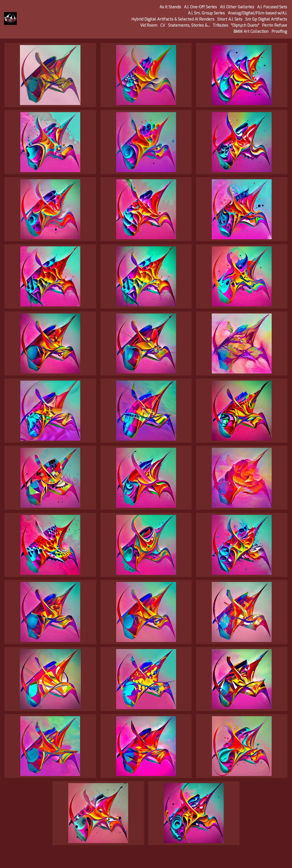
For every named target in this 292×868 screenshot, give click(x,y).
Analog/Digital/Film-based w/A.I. (257, 13)
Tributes (220, 25)
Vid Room (149, 25)
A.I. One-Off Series (200, 7)
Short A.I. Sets (230, 19)
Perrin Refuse (275, 25)
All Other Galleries (237, 7)
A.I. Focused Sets (272, 7)
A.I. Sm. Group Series (206, 13)
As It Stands (170, 7)
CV (163, 25)
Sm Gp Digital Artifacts (266, 19)
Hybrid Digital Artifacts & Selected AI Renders (173, 19)
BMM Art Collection (251, 31)
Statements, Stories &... (189, 25)
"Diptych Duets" (245, 25)
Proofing (279, 31)
